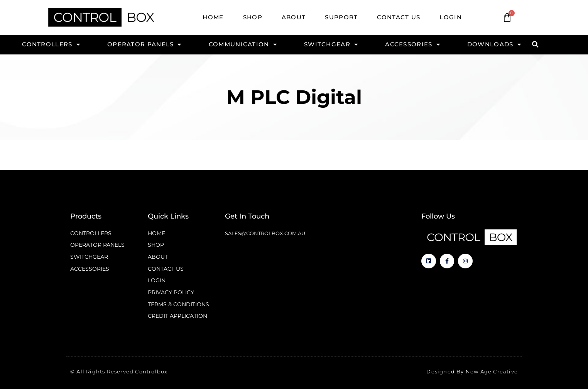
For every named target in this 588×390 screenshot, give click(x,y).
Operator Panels (144, 44)
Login (451, 17)
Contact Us (399, 17)
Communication (243, 44)
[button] (535, 44)
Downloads (494, 44)
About (294, 17)
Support (341, 17)
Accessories (413, 44)
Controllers (51, 44)
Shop (253, 17)
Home (213, 17)
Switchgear (331, 44)
